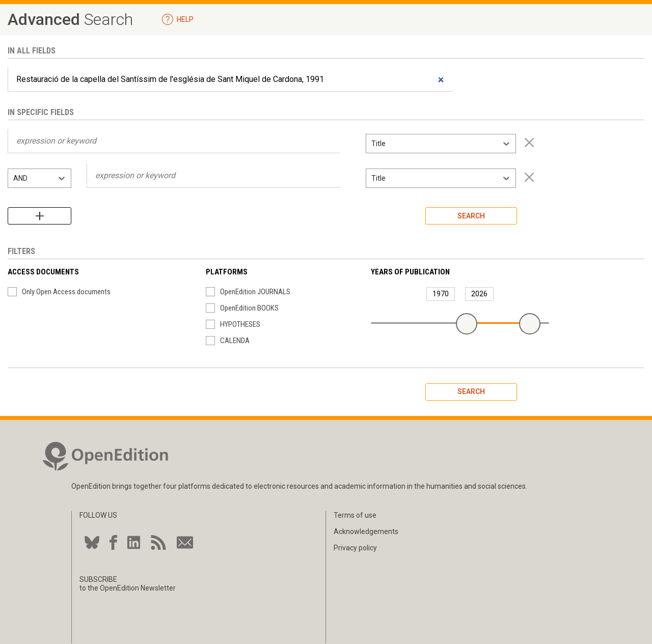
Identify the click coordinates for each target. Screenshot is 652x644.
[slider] (467, 324)
